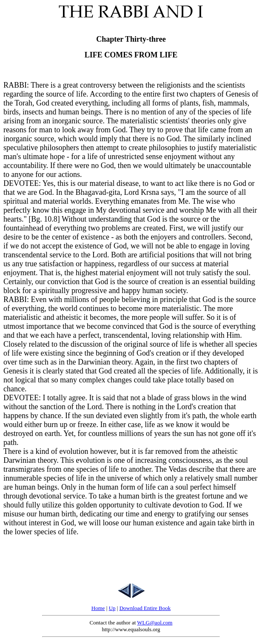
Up (112, 608)
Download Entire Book (145, 608)
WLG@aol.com (155, 623)
